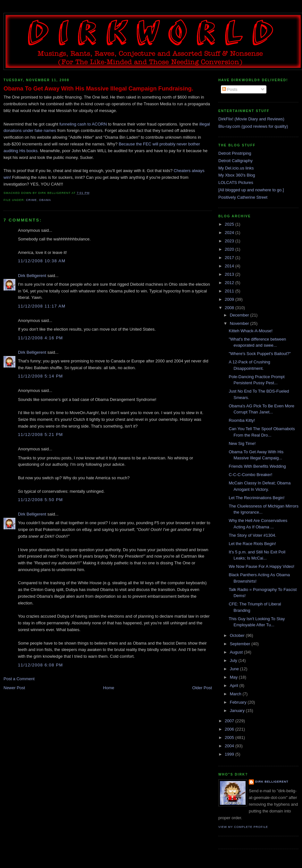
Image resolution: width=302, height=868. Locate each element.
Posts (230, 89)
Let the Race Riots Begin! (252, 544)
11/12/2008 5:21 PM (41, 434)
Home (109, 688)
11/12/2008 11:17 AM (42, 306)
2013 (230, 274)
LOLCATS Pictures (236, 182)
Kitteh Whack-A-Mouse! (251, 331)
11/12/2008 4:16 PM (41, 338)
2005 (230, 738)
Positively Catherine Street (243, 197)
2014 (230, 266)
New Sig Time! (242, 443)
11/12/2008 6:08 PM (41, 665)
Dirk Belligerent (32, 276)
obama (45, 200)
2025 (230, 224)
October (238, 635)
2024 (230, 233)
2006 (230, 729)
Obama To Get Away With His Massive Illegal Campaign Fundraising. (98, 89)
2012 (230, 283)
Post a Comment (19, 679)
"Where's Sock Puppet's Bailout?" (260, 354)
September (241, 644)
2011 (230, 291)
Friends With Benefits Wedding (257, 466)
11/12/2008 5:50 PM (41, 500)
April (235, 686)
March (236, 694)
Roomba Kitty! (242, 420)
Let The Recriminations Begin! (256, 498)
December (240, 315)
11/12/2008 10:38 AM (42, 261)
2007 (230, 721)
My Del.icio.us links (236, 168)
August (237, 652)
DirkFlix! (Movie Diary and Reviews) (251, 119)
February (239, 702)
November (240, 323)
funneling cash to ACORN (83, 124)
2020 (230, 249)
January (238, 711)
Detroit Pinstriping (235, 153)
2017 (230, 258)
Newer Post (14, 688)
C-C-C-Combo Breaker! (250, 475)
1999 (230, 754)
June (235, 669)
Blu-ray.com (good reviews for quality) (253, 126)
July (234, 660)
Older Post (202, 688)
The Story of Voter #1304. (252, 535)
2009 (230, 299)
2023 (230, 241)
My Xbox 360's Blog (237, 175)
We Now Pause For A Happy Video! (261, 566)
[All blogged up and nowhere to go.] (251, 190)
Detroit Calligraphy (235, 161)
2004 (230, 746)
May (234, 677)
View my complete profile (243, 827)
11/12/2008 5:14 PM (41, 376)
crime (31, 200)
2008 (230, 308)
